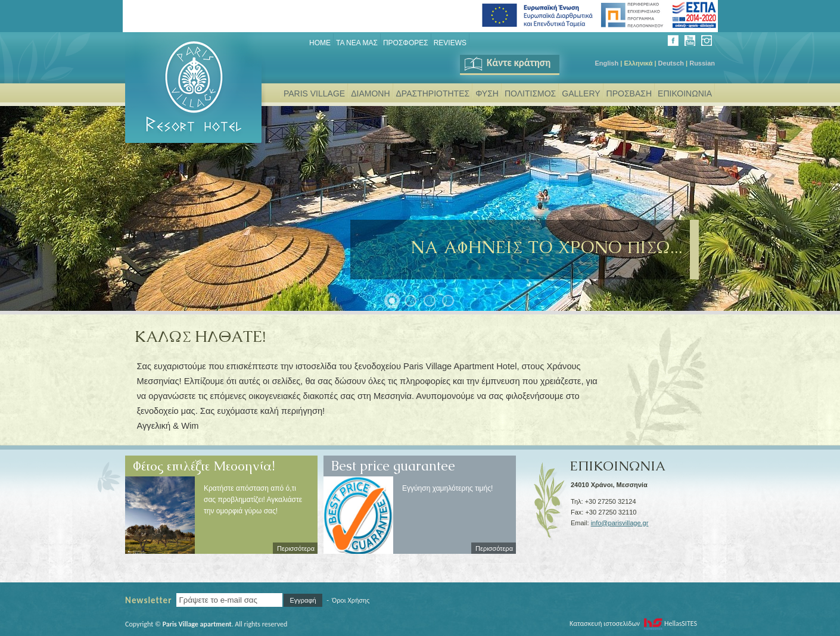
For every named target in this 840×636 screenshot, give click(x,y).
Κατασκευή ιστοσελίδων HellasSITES (633, 623)
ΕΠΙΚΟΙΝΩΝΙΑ (685, 93)
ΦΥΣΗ (487, 93)
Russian (702, 63)
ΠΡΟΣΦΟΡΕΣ (406, 43)
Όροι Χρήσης (351, 600)
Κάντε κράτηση (507, 63)
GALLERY (581, 93)
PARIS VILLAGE (314, 93)
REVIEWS (450, 43)
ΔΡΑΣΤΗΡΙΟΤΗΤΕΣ (433, 93)
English (606, 63)
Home (320, 43)
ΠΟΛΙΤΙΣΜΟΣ (530, 93)
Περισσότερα (296, 548)
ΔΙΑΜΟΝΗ (370, 93)
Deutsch (671, 63)
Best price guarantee (393, 462)
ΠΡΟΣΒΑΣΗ (629, 93)
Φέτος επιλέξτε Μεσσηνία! (204, 462)
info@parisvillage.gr (620, 523)
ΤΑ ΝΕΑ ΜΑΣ (357, 43)
